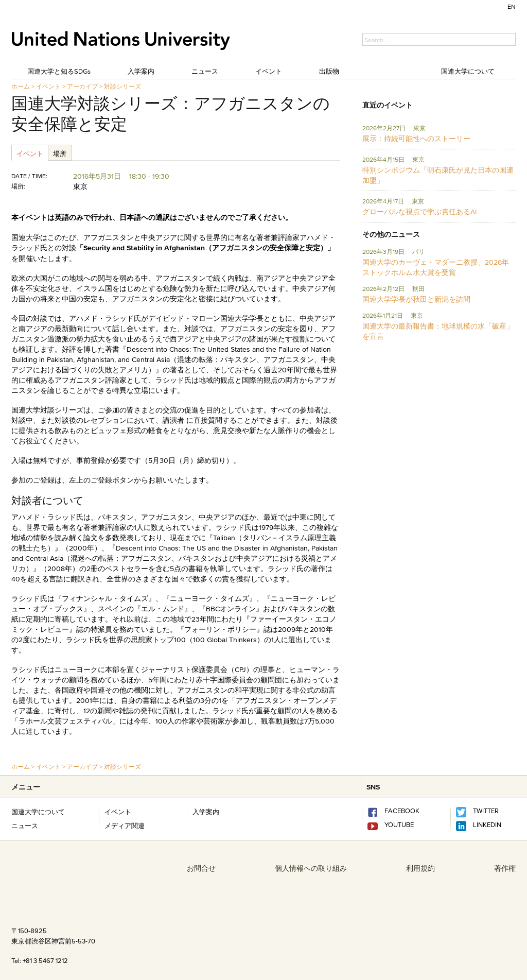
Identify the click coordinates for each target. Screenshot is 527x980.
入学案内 (141, 71)
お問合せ (201, 868)
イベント (269, 71)
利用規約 (420, 868)
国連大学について (468, 71)
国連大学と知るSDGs (59, 71)
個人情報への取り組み (311, 868)
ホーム (21, 86)
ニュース (205, 71)
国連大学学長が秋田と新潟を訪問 (416, 299)
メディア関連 (125, 826)
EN (512, 6)
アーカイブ (82, 86)
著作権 (505, 868)
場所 (60, 153)
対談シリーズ (122, 86)
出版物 (329, 71)
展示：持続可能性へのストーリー (416, 139)
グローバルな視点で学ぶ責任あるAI (419, 212)
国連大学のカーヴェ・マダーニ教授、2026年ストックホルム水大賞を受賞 (436, 267)
